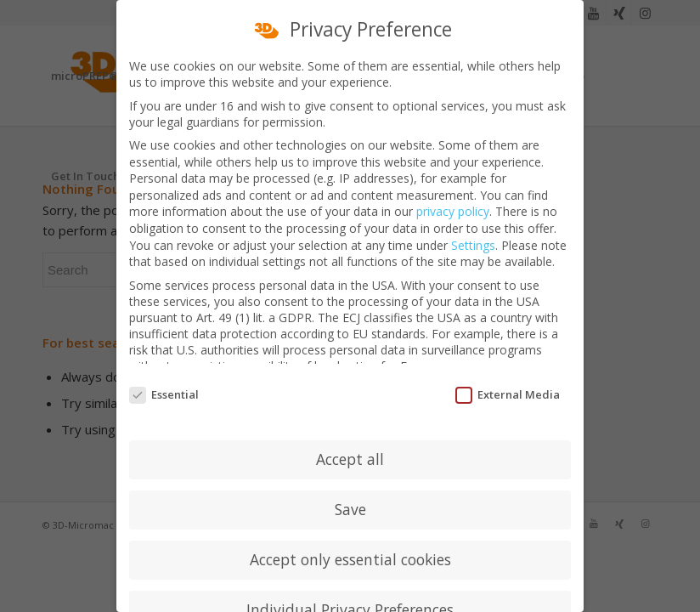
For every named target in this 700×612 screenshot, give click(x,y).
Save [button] (350, 499)
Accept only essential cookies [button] (350, 549)
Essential (164, 384)
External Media (508, 384)
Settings (473, 235)
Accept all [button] (350, 449)
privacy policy (453, 202)
